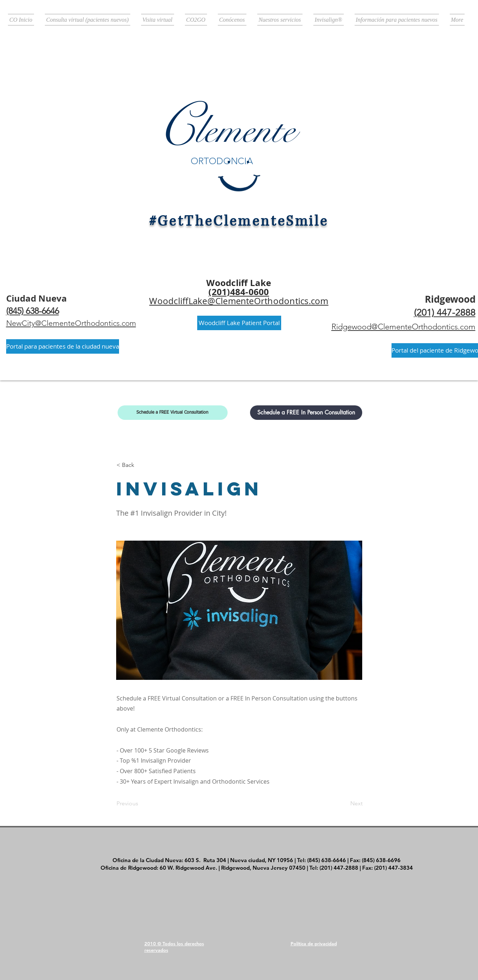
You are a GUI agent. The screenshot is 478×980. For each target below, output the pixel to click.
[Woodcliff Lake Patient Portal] (239, 323)
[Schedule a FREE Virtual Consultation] (173, 413)
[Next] (344, 804)
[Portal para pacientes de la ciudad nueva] (63, 346)
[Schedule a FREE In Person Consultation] (306, 413)
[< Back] (140, 465)
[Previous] (140, 804)
